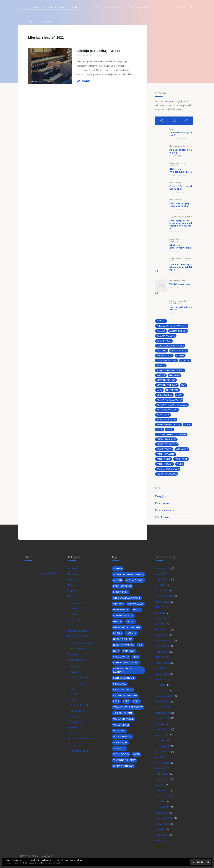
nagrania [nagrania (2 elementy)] (174, 375)
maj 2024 (160, 574)
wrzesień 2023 (163, 602)
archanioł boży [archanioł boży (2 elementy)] (178, 331)
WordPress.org (163, 517)
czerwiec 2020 (163, 718)
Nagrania (36, 81)
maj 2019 (160, 757)
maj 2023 (160, 613)
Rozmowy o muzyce (81, 648)
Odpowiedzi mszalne (81, 643)
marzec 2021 (162, 707)
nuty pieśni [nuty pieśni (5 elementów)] (172, 390)
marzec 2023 (162, 618)
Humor (72, 585)
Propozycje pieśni (177, 163)
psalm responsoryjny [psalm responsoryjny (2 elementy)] (168, 424)
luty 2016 (160, 829)
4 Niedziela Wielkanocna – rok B (181, 170)
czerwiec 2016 (163, 824)
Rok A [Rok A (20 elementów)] (187, 424)
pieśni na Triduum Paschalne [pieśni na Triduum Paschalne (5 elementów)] (172, 405)
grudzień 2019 (163, 751)
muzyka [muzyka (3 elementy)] (161, 375)
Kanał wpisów (162, 503)
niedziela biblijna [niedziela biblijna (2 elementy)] (166, 380)
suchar (72, 733)
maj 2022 (160, 668)
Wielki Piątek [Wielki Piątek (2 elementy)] (164, 459)
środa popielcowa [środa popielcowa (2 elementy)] (167, 474)
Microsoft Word (79, 751)
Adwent (75, 666)
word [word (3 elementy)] (180, 464)
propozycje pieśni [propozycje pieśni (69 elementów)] (166, 420)
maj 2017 (160, 785)
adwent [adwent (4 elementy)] (161, 321)
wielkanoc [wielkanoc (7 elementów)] (182, 449)
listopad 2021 (163, 690)
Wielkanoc (174, 165)
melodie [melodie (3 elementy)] (161, 365)
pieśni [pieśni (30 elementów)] (179, 395)
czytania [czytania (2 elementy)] (162, 351)
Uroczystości (77, 711)
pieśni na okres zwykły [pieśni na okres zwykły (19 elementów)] (169, 400)
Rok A (74, 688)
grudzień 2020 (163, 713)
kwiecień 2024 (163, 579)
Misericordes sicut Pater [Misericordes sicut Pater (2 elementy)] (170, 370)
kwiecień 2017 (163, 790)
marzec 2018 (162, 768)
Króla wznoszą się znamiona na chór (179, 205)
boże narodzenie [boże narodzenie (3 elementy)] (166, 336)
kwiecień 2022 (163, 674)
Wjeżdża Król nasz (180, 284)
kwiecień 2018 (163, 763)
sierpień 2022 (163, 652)
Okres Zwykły (78, 683)
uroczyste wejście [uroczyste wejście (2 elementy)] (167, 444)
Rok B (172, 129)
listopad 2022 (163, 635)
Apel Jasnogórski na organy (181, 151)
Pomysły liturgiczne (78, 631)
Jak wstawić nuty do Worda (181, 308)
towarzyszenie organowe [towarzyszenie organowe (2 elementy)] (171, 434)
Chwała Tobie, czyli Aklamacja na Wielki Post (181, 267)
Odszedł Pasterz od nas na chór (181, 187)
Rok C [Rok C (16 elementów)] (170, 429)
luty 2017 (160, 801)
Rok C (74, 700)
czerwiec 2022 (163, 663)
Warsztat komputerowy (178, 302)
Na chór (173, 182)
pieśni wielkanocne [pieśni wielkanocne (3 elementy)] (167, 410)
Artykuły (173, 217)
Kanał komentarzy (165, 510)
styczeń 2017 (163, 807)
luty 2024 (160, 585)
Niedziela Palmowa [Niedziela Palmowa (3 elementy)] (167, 385)
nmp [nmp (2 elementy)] (183, 385)
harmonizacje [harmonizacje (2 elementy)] (164, 356)
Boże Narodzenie (79, 677)
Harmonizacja (175, 146)
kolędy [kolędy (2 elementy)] (180, 356)
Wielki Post (77, 722)
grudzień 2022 (163, 629)
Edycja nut (174, 301)
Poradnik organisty (78, 636)
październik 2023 (164, 596)
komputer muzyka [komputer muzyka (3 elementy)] (167, 361)
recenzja (72, 727)
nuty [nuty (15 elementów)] (159, 390)
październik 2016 (164, 818)
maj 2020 (160, 724)
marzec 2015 (162, 840)
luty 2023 (160, 624)
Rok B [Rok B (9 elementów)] (160, 429)
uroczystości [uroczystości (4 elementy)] (164, 449)
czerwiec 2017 (163, 779)
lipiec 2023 (161, 607)
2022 (37, 22)
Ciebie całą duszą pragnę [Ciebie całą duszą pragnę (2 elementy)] (170, 346)
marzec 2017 (162, 796)
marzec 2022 (162, 679)
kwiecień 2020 (163, 729)
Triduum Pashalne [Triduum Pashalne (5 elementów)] (166, 439)
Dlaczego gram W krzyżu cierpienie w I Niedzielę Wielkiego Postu (181, 224)
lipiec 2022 (161, 657)
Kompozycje (175, 258)
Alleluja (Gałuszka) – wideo (98, 51)
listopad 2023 (163, 590)
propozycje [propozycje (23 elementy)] (163, 415)
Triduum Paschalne (80, 705)
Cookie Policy (59, 863)
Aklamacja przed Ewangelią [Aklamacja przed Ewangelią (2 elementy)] (172, 326)
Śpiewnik (75, 619)
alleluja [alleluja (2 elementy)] (161, 331)
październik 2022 (164, 640)
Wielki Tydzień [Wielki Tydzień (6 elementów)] (164, 464)
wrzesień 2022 (163, 646)
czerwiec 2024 (163, 568)
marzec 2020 (162, 735)
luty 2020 (160, 740)
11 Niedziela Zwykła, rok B (181, 134)
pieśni (190, 146)
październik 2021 (164, 696)
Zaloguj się (161, 496)
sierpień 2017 (163, 774)
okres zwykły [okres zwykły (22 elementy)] (164, 395)
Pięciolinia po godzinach (50, 7)
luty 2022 (160, 685)
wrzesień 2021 (163, 701)
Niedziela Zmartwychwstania (180, 246)
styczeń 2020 (163, 746)
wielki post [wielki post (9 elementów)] (181, 459)
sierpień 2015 (163, 835)
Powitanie (73, 654)
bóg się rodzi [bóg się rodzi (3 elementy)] (164, 341)
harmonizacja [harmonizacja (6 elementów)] (179, 351)
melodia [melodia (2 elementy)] (185, 361)
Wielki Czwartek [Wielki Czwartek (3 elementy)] (166, 454)
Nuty (47, 81)
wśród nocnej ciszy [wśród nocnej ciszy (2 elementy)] (168, 469)
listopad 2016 (163, 813)
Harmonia (73, 579)
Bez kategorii (75, 574)
